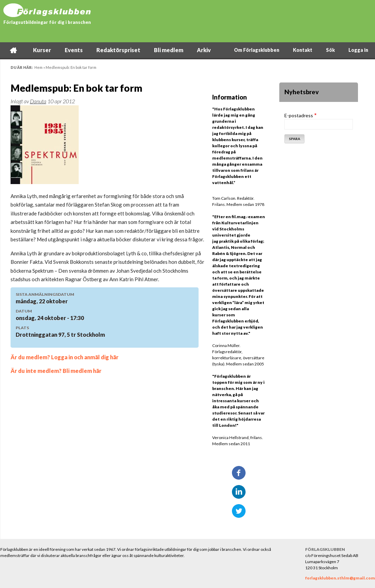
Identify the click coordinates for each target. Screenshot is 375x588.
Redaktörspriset (118, 50)
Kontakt (303, 50)
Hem (13, 50)
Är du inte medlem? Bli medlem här (56, 371)
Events (74, 50)
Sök (330, 50)
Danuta (38, 101)
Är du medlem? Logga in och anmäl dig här (65, 357)
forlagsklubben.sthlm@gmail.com (340, 578)
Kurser (42, 50)
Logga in (358, 50)
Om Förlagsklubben (257, 50)
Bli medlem (169, 50)
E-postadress (299, 115)
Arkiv (204, 50)
